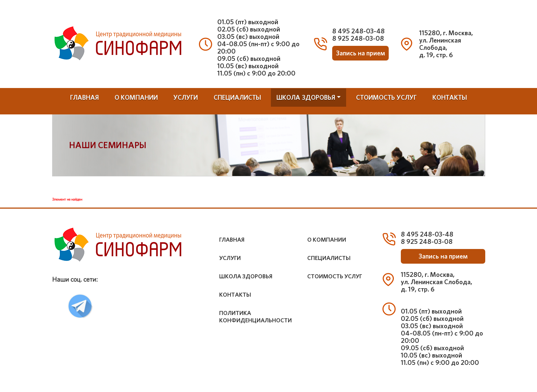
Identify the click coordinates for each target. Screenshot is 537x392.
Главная (84, 97)
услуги (186, 97)
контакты (450, 97)
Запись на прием (360, 53)
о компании (136, 97)
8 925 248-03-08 (358, 38)
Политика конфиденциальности (255, 317)
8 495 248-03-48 (358, 31)
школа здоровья (306, 97)
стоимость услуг (386, 97)
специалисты (237, 97)
